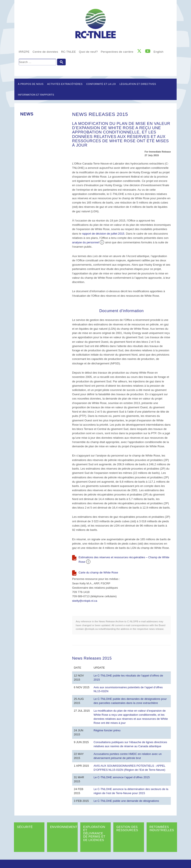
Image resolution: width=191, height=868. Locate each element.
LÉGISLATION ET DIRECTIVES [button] (138, 84)
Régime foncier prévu (107, 730)
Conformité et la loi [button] (101, 84)
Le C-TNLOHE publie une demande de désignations (126, 801)
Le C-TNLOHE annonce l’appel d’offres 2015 (122, 777)
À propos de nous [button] (31, 84)
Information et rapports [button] (36, 95)
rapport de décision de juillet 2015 (103, 234)
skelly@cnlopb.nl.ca (85, 601)
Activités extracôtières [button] (65, 84)
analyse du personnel (86, 242)
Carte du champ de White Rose (98, 572)
